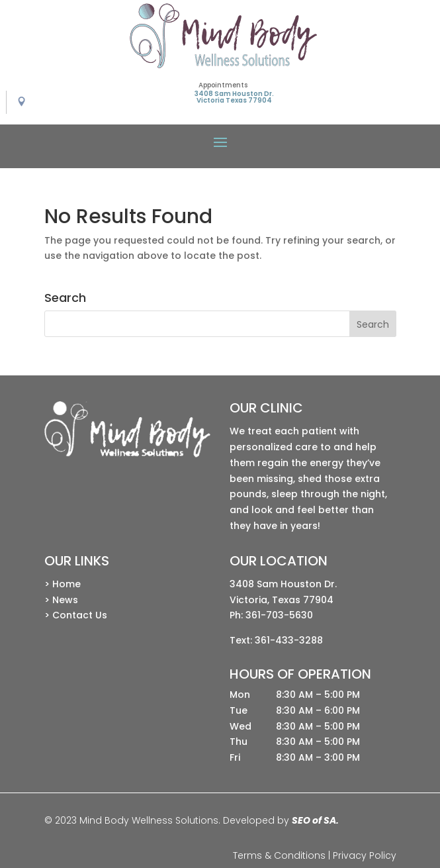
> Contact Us (76, 615)
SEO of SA (314, 820)
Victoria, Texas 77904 (282, 600)
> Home (63, 584)
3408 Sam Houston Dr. (283, 584)
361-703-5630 (279, 615)
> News (61, 600)
